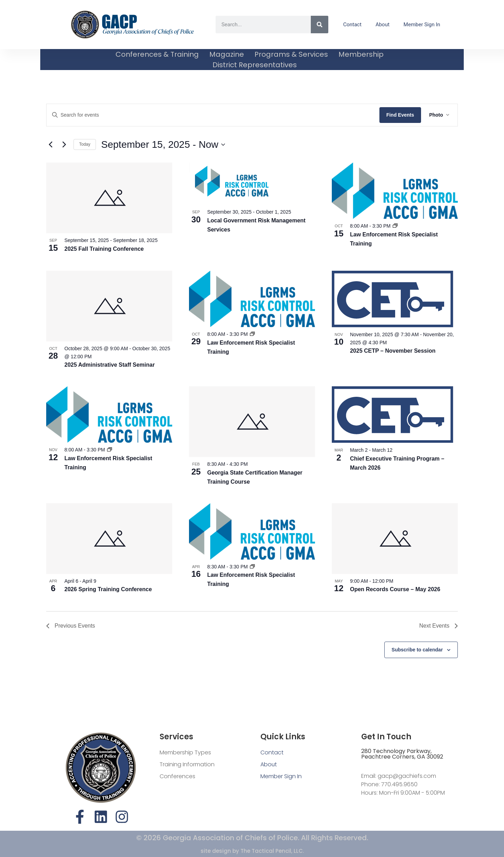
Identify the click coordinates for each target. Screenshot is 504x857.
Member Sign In (422, 25)
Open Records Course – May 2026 (395, 589)
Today (85, 144)
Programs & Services (291, 54)
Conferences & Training (157, 54)
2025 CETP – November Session (393, 351)
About (383, 25)
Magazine (227, 54)
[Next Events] (64, 145)
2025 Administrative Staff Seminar (110, 365)
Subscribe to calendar (417, 650)
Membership (361, 54)
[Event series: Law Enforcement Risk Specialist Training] (395, 226)
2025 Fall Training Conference (104, 249)
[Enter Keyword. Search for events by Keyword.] (213, 115)
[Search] (320, 25)
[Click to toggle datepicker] (163, 145)
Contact (352, 25)
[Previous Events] (50, 145)
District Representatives (255, 65)
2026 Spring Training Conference (108, 589)
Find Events (400, 115)
